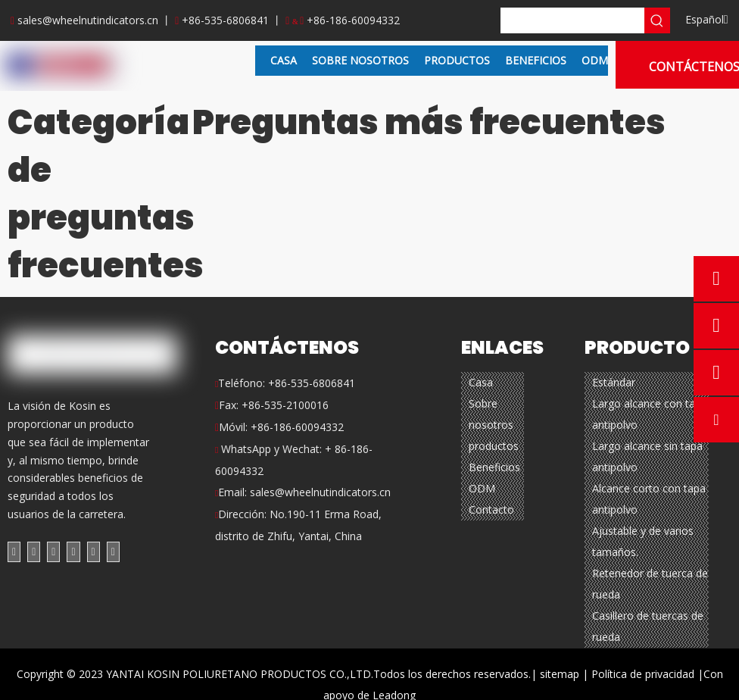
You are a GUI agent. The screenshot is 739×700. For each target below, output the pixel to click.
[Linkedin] (34, 552)
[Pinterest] (113, 552)
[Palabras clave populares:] (657, 20)
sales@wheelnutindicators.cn (88, 20)
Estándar (614, 382)
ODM (482, 488)
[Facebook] (14, 552)
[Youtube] (73, 552)
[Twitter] (53, 552)
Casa (481, 382)
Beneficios (494, 467)
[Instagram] (94, 552)
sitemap (560, 674)
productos (494, 446)
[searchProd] (572, 20)
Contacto (491, 509)
